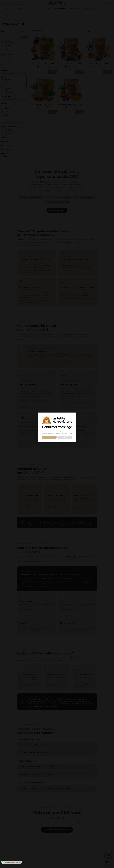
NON (65, 437)
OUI (49, 437)
